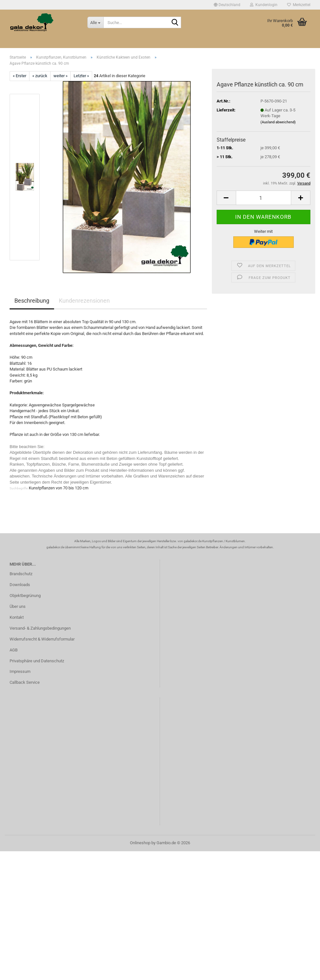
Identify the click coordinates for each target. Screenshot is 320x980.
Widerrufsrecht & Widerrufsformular (42, 639)
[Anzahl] (264, 198)
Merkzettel (299, 5)
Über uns (18, 606)
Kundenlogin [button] (264, 5)
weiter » (60, 76)
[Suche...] (95, 22)
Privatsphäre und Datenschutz (37, 661)
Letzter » (81, 76)
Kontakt (17, 617)
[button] (227, 5)
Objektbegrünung (25, 596)
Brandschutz (21, 574)
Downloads (20, 585)
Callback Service (25, 682)
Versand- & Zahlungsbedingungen (40, 628)
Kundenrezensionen (84, 301)
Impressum (20, 671)
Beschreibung (32, 301)
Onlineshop (140, 843)
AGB (14, 650)
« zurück (40, 76)
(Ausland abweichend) (278, 122)
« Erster (20, 76)
